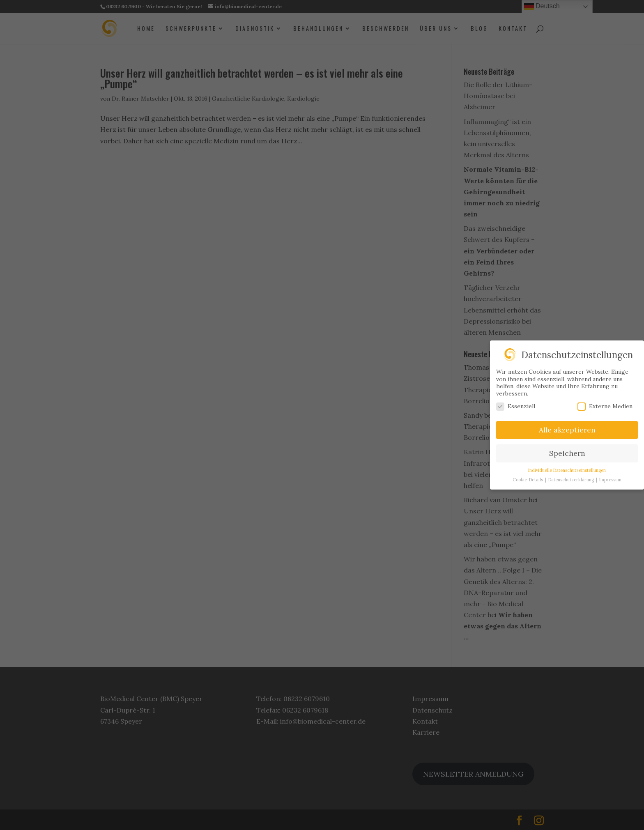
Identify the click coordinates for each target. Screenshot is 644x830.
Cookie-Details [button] (528, 480)
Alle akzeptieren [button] (567, 430)
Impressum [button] (610, 480)
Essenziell (516, 406)
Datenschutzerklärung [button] (572, 480)
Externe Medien (605, 406)
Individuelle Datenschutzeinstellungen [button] (567, 470)
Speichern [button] (567, 453)
